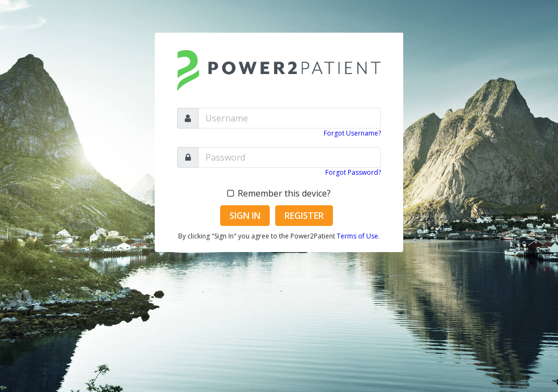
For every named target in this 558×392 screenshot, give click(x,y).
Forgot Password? (353, 172)
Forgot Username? (352, 133)
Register (304, 216)
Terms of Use (357, 236)
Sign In (245, 216)
